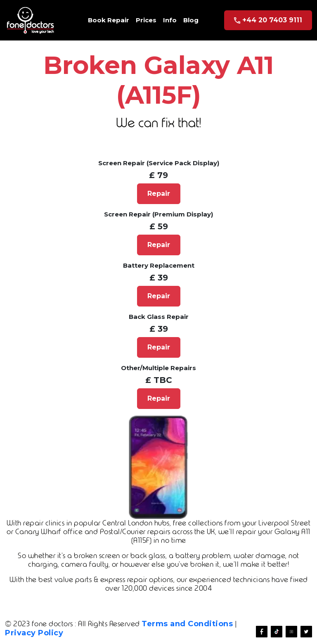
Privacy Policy (34, 633)
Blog (191, 20)
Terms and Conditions (187, 624)
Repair (159, 194)
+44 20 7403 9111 (268, 20)
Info (170, 20)
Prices (146, 20)
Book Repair (109, 20)
